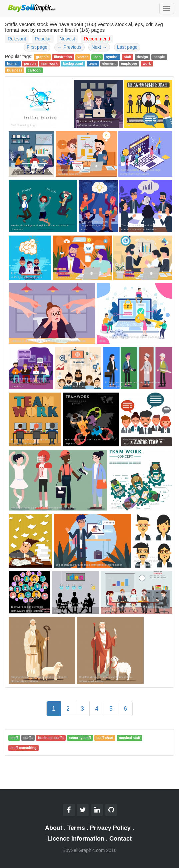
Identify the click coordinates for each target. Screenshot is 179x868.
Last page (127, 47)
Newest (67, 39)
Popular (43, 39)
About (54, 828)
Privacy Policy (110, 828)
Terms (76, 828)
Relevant (17, 39)
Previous (69, 47)
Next (99, 47)
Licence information (76, 839)
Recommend (97, 39)
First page (37, 47)
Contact (120, 839)
